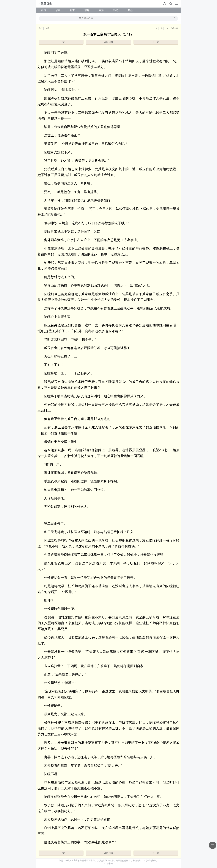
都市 (72, 10)
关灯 (41, 28)
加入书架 (175, 28)
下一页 (156, 42)
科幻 (116, 10)
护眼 (47, 28)
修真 (58, 10)
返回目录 (45, 4)
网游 (101, 10)
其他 (130, 10)
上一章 (61, 42)
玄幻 (43, 10)
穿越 (87, 10)
